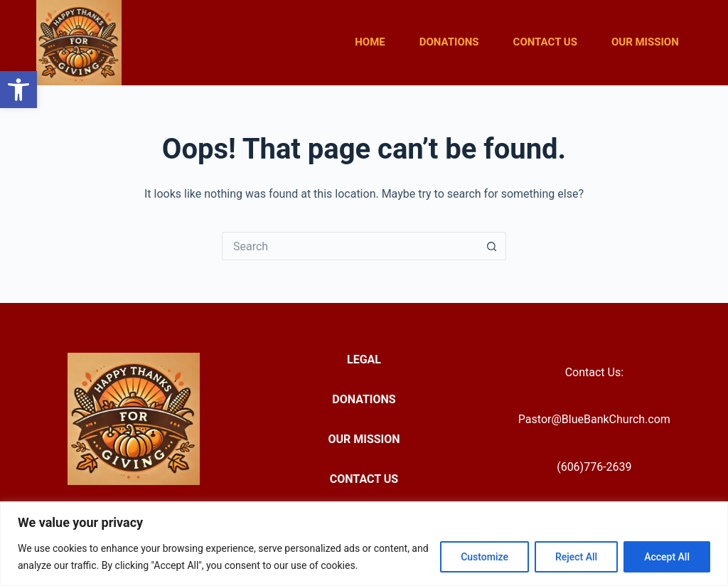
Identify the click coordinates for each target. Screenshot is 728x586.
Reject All (576, 557)
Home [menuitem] (370, 42)
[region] (364, 544)
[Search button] (492, 246)
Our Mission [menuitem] (645, 42)
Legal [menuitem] (364, 359)
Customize (485, 557)
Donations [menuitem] (449, 42)
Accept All (667, 557)
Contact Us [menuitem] (545, 42)
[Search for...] (350, 246)
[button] (18, 90)
